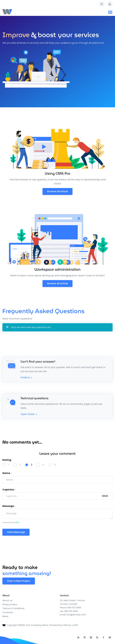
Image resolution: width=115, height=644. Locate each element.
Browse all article (57, 191)
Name (7, 473)
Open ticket (29, 414)
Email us (27, 377)
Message (9, 506)
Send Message (16, 532)
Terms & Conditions (13, 608)
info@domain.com (76, 615)
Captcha (9, 490)
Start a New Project (19, 581)
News (5, 616)
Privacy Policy (10, 604)
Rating (7, 460)
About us (7, 600)
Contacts (8, 612)
